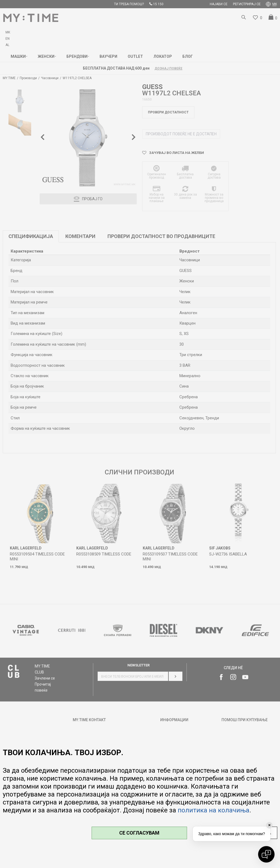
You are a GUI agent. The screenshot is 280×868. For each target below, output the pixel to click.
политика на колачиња (214, 810)
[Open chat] (266, 854)
